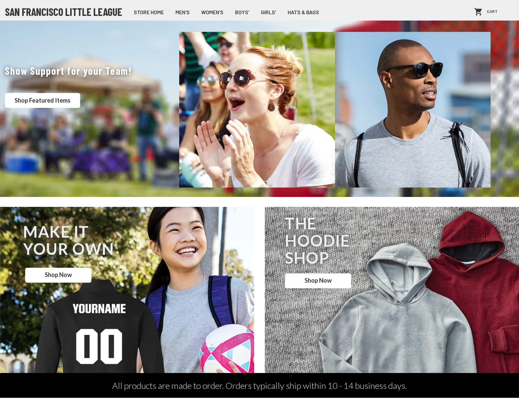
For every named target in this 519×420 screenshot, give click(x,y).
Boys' (242, 12)
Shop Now (58, 275)
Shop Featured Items (43, 100)
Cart (492, 12)
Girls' (268, 12)
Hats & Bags (303, 12)
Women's (212, 12)
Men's (183, 12)
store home (149, 12)
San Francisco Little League (64, 12)
